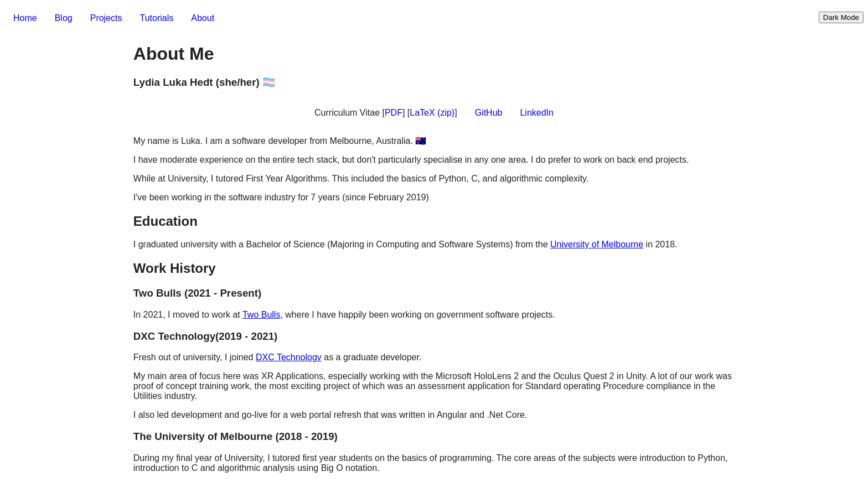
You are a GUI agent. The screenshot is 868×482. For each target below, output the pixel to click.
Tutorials (157, 18)
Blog (64, 18)
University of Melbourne (597, 244)
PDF (394, 113)
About (203, 18)
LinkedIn (537, 113)
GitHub (489, 113)
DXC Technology (289, 357)
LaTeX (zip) (432, 113)
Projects (106, 18)
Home (25, 18)
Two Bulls (261, 315)
